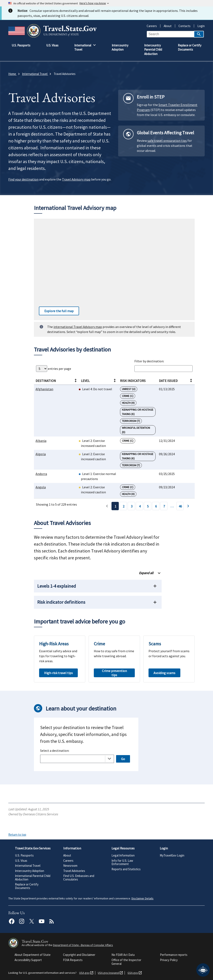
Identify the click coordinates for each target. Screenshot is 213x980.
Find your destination (23, 179)
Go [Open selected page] (123, 759)
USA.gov (84, 973)
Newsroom (70, 866)
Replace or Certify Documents (27, 886)
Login (199, 26)
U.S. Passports (24, 855)
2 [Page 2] (124, 506)
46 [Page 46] (180, 506)
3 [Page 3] (132, 506)
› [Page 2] (188, 506)
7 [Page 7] (164, 506)
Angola (41, 487)
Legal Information (123, 855)
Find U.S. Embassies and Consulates (79, 878)
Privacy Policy (169, 960)
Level (98, 381)
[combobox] (77, 759)
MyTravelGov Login (172, 855)
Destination (56, 381)
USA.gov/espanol (108, 973)
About (166, 26)
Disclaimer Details (142, 898)
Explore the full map (56, 311)
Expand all (146, 573)
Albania (41, 441)
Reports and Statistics (126, 869)
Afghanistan (44, 389)
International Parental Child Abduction (33, 878)
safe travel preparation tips (167, 141)
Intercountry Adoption (30, 871)
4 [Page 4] (140, 506)
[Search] (199, 34)
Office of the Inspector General (126, 962)
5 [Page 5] (148, 506)
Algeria (41, 454)
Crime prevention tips (114, 673)
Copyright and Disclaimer (79, 955)
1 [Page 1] (115, 506)
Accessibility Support (28, 960)
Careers (152, 26)
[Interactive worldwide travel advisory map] (114, 269)
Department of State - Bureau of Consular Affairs (83, 945)
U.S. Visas (21, 861)
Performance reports (174, 955)
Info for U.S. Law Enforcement (122, 862)
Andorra (41, 474)
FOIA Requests (73, 960)
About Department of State (33, 955)
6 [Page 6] (156, 506)
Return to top (17, 835)
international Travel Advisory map (78, 327)
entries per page (54, 369)
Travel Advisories (74, 871)
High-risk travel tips (58, 673)
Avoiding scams (164, 673)
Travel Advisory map (76, 179)
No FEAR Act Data (123, 955)
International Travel (28, 866)
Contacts (183, 26)
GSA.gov (132, 973)
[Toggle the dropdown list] (109, 759)
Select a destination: (55, 751)
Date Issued (176, 381)
